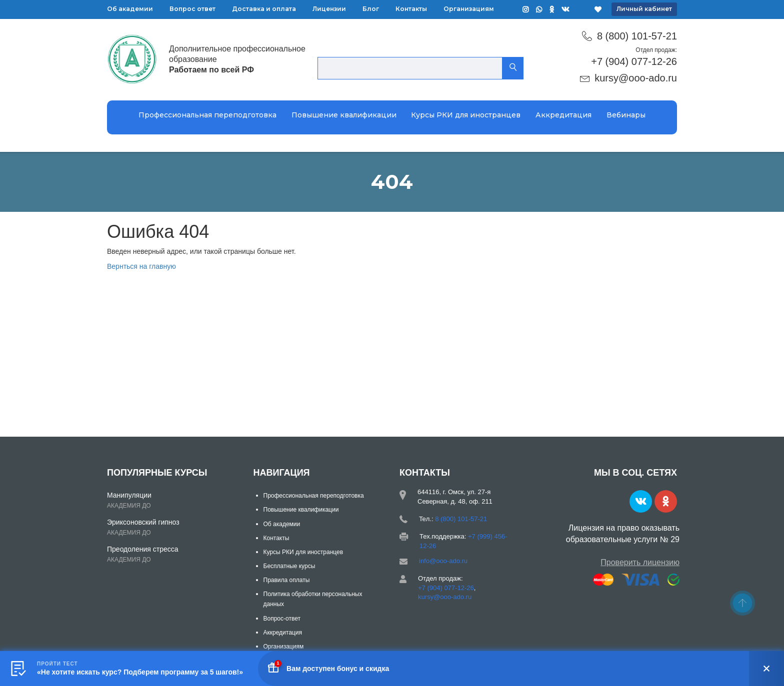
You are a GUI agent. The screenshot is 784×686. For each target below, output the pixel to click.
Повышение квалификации (344, 115)
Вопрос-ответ (282, 619)
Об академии (130, 9)
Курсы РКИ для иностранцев (466, 115)
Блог (371, 9)
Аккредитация (563, 115)
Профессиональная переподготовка (207, 115)
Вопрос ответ (192, 9)
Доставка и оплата (264, 9)
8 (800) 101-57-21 (637, 36)
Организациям (469, 9)
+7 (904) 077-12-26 (634, 61)
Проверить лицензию (640, 562)
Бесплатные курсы (289, 566)
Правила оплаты (287, 580)
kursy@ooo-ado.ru (636, 78)
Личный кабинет (644, 9)
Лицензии (329, 9)
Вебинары (626, 115)
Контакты (411, 9)
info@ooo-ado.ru (443, 561)
